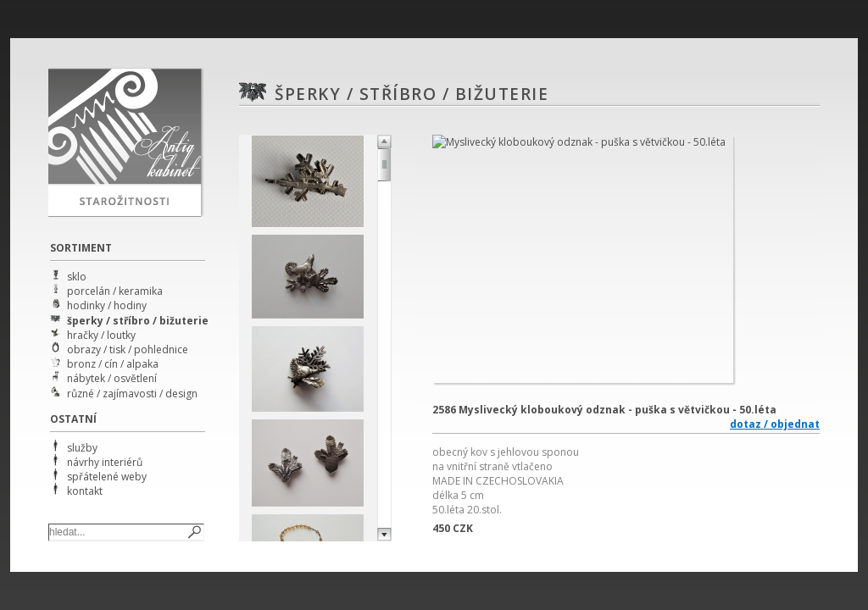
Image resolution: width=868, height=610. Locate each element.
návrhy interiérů (105, 462)
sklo (77, 277)
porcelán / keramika (115, 291)
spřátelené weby (107, 477)
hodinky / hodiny (107, 305)
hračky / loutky (101, 335)
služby (82, 448)
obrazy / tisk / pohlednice (128, 349)
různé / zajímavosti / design (132, 394)
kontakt (85, 491)
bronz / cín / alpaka (113, 364)
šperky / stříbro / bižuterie (138, 321)
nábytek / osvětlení (112, 378)
